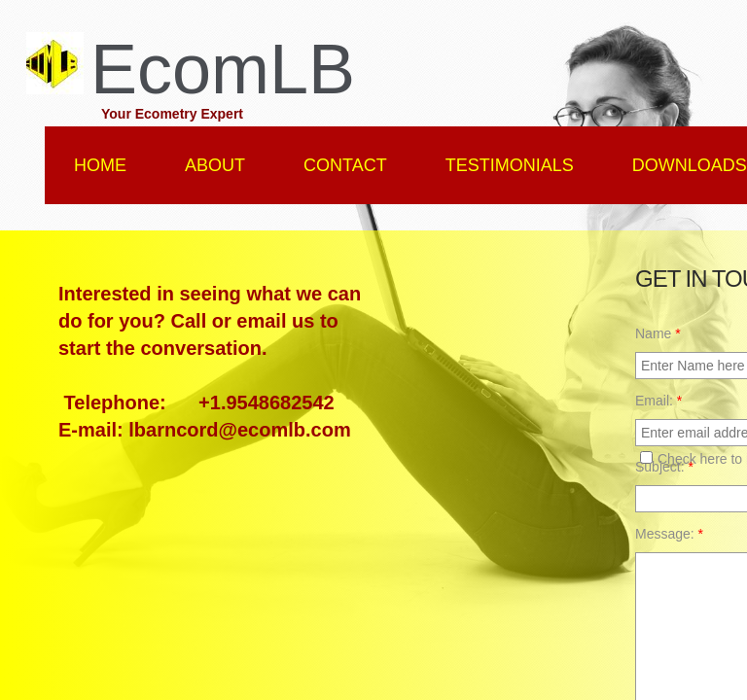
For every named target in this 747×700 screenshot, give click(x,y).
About (215, 165)
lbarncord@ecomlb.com (239, 430)
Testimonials (510, 165)
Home (100, 165)
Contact (345, 165)
